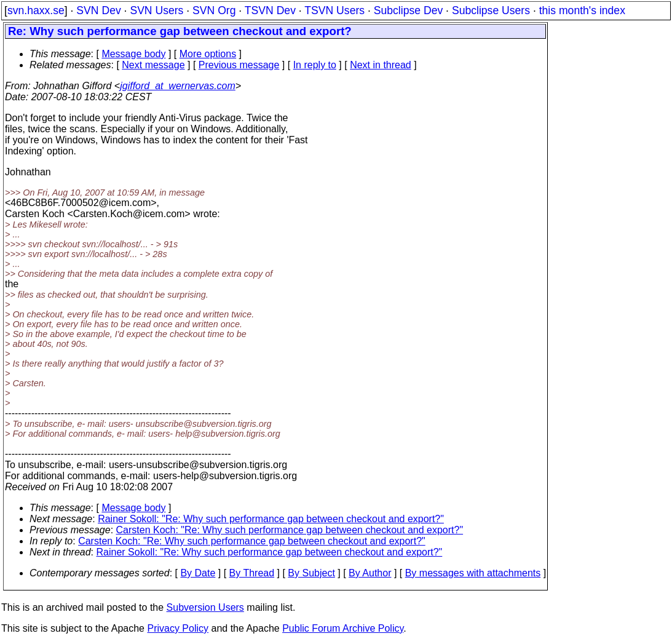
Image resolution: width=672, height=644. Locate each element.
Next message (153, 65)
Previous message (239, 65)
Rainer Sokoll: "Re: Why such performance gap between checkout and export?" (271, 519)
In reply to (315, 65)
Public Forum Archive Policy (343, 628)
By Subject (311, 573)
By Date (198, 573)
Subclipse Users (491, 10)
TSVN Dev (270, 10)
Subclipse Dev (408, 10)
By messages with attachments (473, 573)
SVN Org (214, 10)
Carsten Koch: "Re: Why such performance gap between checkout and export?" (290, 530)
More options (208, 54)
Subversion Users (205, 607)
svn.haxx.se (36, 10)
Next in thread (381, 65)
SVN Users (156, 10)
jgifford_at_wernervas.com (178, 86)
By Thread (252, 573)
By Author (370, 573)
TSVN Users (334, 10)
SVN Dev (98, 10)
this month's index (582, 10)
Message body (133, 54)
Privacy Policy (178, 628)
